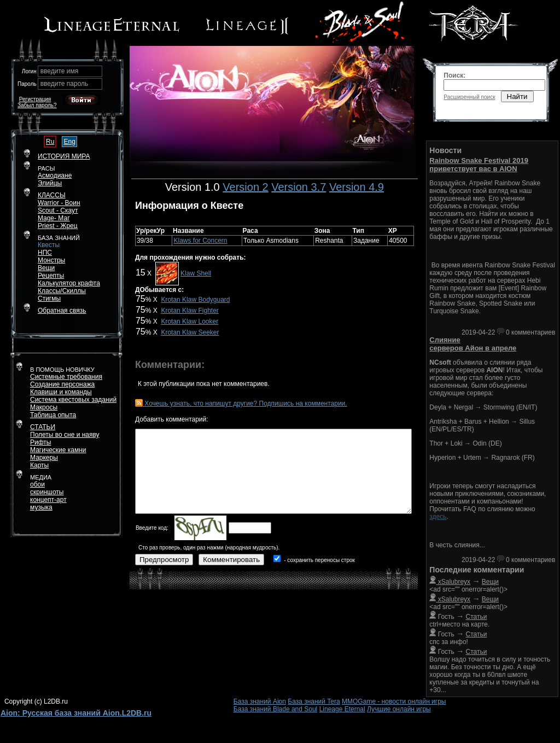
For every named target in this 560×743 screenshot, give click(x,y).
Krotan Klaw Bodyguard (195, 300)
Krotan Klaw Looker (189, 321)
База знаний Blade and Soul (276, 709)
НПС (45, 253)
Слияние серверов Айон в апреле (473, 344)
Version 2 (245, 187)
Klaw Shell (196, 273)
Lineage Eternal (342, 709)
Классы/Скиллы (62, 291)
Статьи (477, 617)
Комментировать (231, 560)
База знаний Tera (314, 701)
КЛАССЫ (52, 195)
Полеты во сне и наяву (65, 435)
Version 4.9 (357, 187)
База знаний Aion (260, 701)
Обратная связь (62, 311)
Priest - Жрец (58, 226)
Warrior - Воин (59, 203)
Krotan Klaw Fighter (189, 311)
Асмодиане (55, 175)
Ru (50, 142)
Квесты (49, 245)
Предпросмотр (164, 560)
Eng (69, 142)
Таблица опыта (53, 415)
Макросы (44, 407)
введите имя (60, 71)
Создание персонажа (62, 384)
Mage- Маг (54, 218)
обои (37, 484)
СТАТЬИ (43, 427)
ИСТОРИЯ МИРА (64, 156)
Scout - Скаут (58, 210)
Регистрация (35, 99)
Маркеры (44, 458)
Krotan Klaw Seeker (190, 332)
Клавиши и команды (61, 392)
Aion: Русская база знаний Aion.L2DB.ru (76, 713)
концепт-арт (48, 500)
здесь (438, 517)
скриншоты (47, 492)
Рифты (40, 442)
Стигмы (49, 299)
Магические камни (58, 450)
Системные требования (66, 377)
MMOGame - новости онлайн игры (394, 701)
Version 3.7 (299, 187)
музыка (41, 507)
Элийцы (50, 183)
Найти (517, 96)
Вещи (46, 268)
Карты (39, 465)
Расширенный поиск (469, 97)
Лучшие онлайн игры (399, 709)
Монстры (51, 260)
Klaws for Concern (200, 241)
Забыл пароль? (37, 105)
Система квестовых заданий (73, 400)
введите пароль (65, 84)
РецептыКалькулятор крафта (69, 279)
